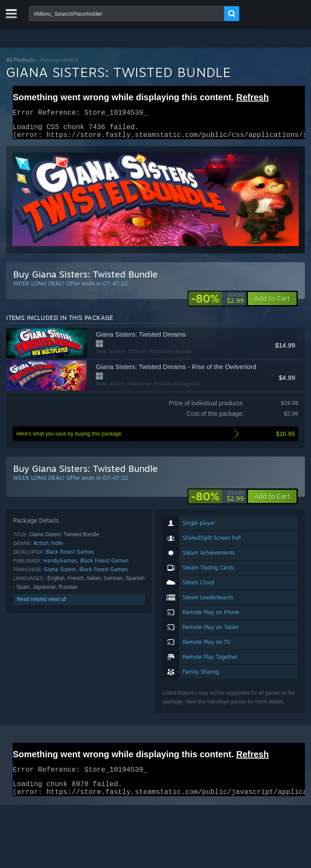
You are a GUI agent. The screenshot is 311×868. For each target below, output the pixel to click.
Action (41, 548)
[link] (217, 304)
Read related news (42, 604)
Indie (57, 548)
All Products (20, 60)
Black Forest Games (70, 557)
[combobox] (127, 14)
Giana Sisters (60, 575)
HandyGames (60, 566)
